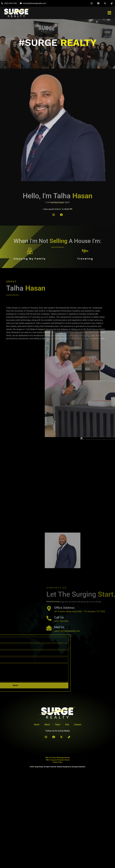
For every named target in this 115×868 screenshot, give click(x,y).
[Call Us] (111, 618)
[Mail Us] (111, 628)
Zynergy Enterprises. (79, 766)
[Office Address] (111, 608)
